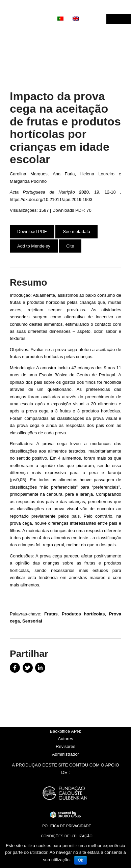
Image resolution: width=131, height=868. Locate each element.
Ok (81, 860)
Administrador (65, 754)
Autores (66, 739)
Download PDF (32, 232)
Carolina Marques (29, 174)
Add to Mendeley (34, 246)
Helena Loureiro (97, 174)
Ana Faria (64, 174)
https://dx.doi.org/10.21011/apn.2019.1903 (51, 199)
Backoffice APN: (66, 731)
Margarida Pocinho (28, 181)
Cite (70, 246)
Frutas (51, 614)
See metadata (76, 232)
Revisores (65, 746)
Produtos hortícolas (83, 614)
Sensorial (32, 621)
